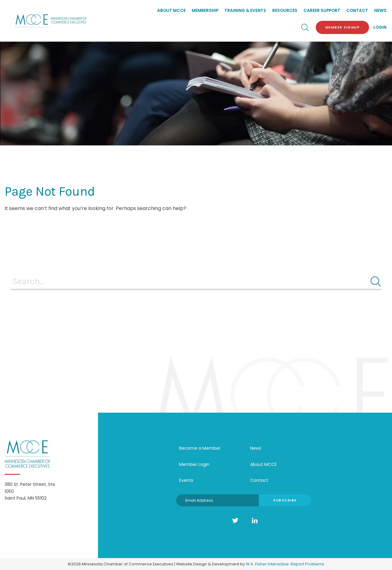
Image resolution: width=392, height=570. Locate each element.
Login (380, 27)
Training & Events (245, 11)
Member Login (194, 464)
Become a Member (200, 448)
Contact (357, 11)
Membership (205, 11)
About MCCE (171, 11)
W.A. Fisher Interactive (267, 564)
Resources (285, 11)
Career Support (322, 11)
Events (186, 480)
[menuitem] (171, 11)
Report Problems (307, 564)
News (380, 11)
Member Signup (343, 27)
